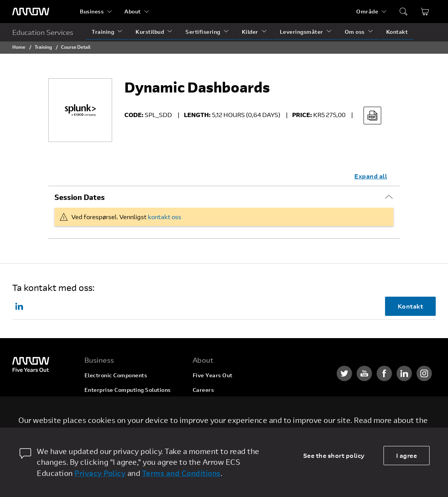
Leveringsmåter (302, 32)
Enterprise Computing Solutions (128, 390)
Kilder (250, 32)
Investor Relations (217, 419)
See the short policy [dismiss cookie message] (334, 455)
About (133, 11)
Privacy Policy (100, 473)
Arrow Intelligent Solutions (121, 404)
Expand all (371, 176)
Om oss (355, 32)
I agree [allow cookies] (407, 455)
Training (103, 32)
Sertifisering (203, 32)
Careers (203, 390)
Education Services (43, 32)
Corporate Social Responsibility (235, 404)
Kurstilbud (150, 32)
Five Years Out (213, 375)
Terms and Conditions (181, 473)
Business (92, 11)
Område (367, 11)
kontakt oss (164, 217)
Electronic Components (116, 375)
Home (19, 47)
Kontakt (397, 32)
